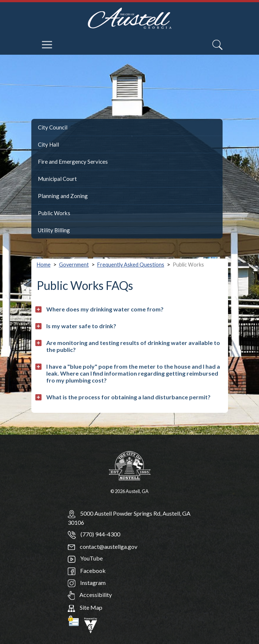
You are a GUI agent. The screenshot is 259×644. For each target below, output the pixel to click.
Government (74, 265)
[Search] (217, 45)
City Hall (48, 144)
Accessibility (90, 595)
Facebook (87, 571)
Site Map (85, 607)
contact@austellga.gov (103, 546)
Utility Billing (54, 230)
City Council (53, 127)
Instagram (87, 583)
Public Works (54, 213)
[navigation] (48, 39)
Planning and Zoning (63, 196)
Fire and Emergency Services (73, 162)
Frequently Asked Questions (131, 265)
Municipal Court (57, 179)
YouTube (85, 558)
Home (44, 265)
